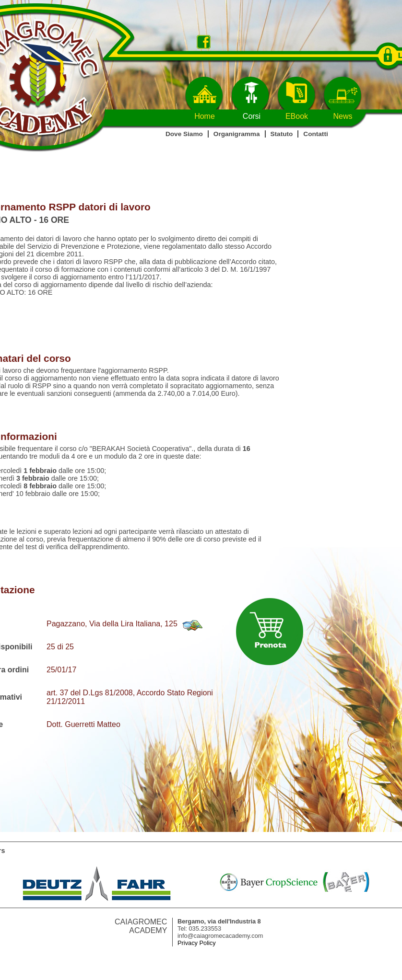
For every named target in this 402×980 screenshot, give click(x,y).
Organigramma (237, 134)
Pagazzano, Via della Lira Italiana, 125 (112, 624)
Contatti (315, 134)
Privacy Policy (197, 943)
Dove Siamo (184, 134)
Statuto (282, 134)
